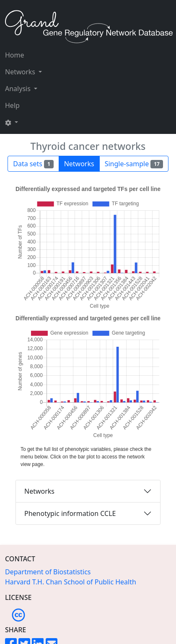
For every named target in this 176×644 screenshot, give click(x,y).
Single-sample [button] (134, 164)
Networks (39, 491)
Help (12, 105)
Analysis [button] (19, 89)
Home (15, 55)
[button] (23, 122)
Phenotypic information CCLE (70, 513)
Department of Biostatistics (48, 572)
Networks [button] (21, 72)
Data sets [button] (33, 164)
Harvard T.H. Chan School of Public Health (71, 582)
